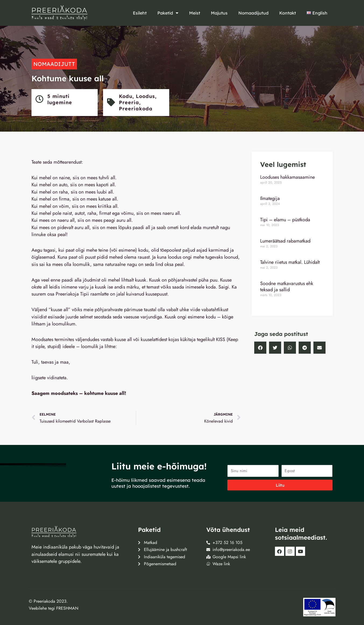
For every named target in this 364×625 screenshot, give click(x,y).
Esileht (140, 13)
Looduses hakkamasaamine (287, 177)
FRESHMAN (67, 608)
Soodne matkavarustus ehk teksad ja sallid (287, 287)
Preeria (129, 102)
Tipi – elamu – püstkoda (285, 220)
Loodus (146, 96)
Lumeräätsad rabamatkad (285, 241)
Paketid (168, 13)
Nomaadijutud (253, 13)
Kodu (126, 96)
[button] (260, 348)
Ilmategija (270, 198)
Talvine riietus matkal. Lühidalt (290, 262)
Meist (195, 13)
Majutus (219, 13)
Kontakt (288, 13)
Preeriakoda (136, 109)
